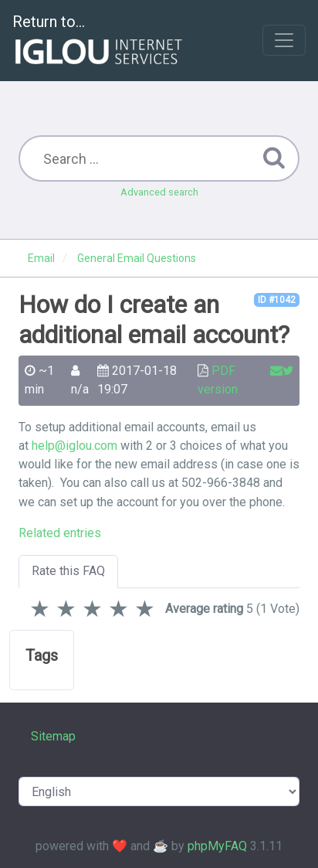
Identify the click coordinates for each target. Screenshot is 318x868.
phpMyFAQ (217, 846)
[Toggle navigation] (284, 40)
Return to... (99, 41)
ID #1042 (277, 300)
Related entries (60, 533)
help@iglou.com (74, 446)
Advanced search (159, 192)
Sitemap (53, 736)
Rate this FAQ (68, 571)
